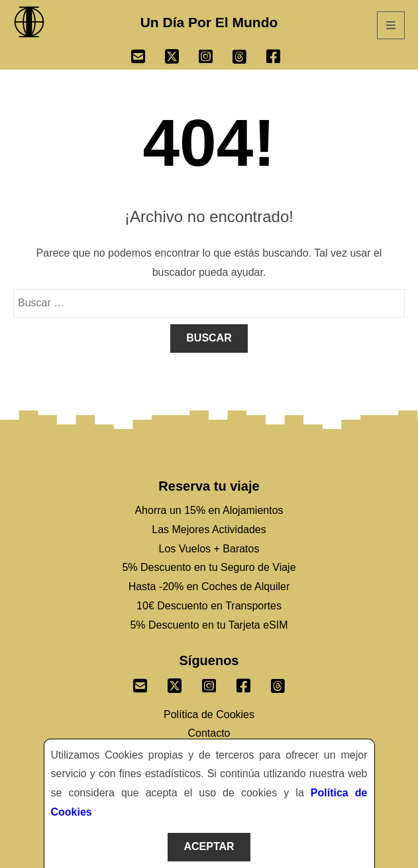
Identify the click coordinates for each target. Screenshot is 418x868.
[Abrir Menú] (391, 25)
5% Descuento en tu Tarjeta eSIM (209, 625)
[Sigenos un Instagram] (209, 683)
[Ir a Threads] (249, 58)
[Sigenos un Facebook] (244, 683)
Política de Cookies (209, 714)
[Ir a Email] (148, 58)
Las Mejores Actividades (209, 529)
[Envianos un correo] (140, 683)
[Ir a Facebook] (283, 58)
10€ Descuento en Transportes (209, 606)
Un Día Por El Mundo (209, 22)
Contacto (209, 733)
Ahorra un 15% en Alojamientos (209, 510)
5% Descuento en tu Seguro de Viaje (209, 567)
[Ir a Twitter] (182, 58)
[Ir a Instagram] (216, 58)
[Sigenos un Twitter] (175, 683)
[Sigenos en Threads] (278, 683)
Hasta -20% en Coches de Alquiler (209, 587)
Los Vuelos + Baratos (209, 549)
